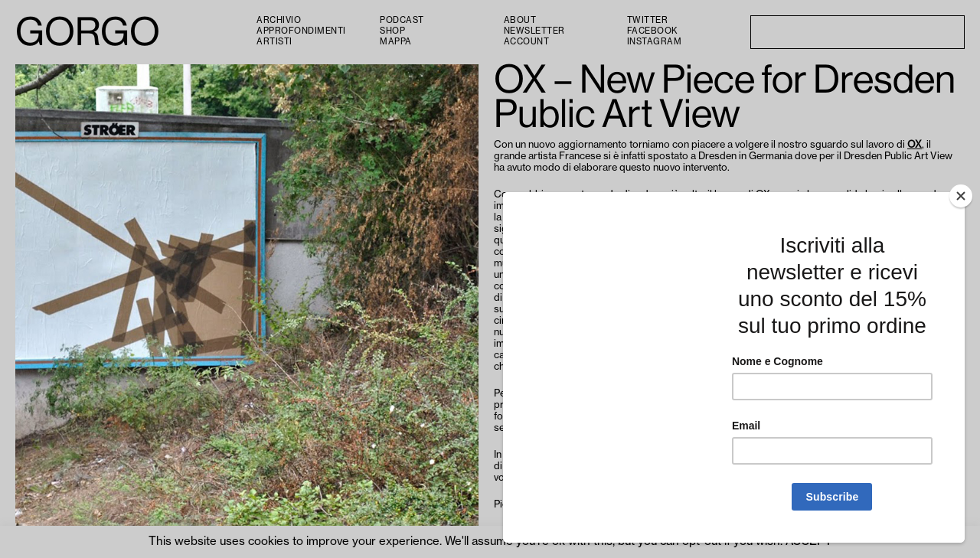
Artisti (274, 42)
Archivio (279, 20)
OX (915, 145)
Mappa (396, 42)
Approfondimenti (301, 31)
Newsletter (534, 31)
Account (527, 42)
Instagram (655, 42)
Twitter (648, 20)
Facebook (652, 31)
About (520, 20)
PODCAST (402, 20)
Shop (392, 31)
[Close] (961, 196)
